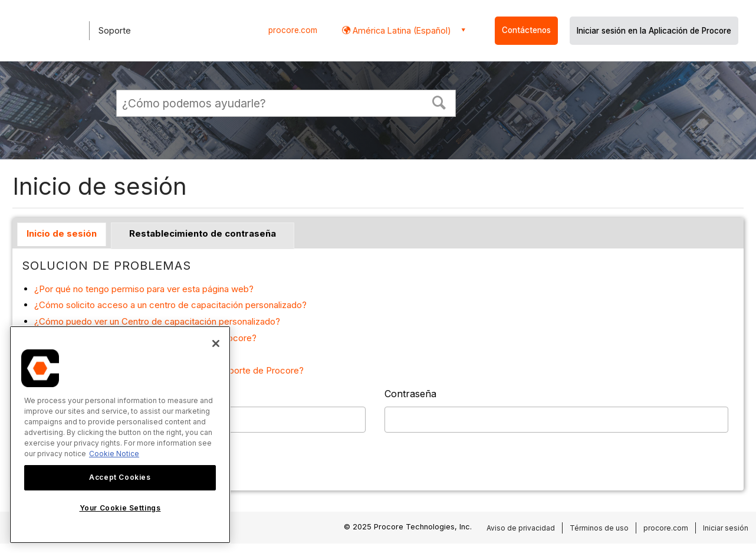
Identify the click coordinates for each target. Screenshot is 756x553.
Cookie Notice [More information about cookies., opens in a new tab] (114, 454)
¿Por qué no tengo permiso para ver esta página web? (144, 289)
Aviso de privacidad (521, 528)
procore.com (293, 30)
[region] (120, 435)
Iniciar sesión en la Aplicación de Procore (654, 31)
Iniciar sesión (726, 528)
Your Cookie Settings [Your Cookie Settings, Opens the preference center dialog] (120, 508)
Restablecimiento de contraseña (203, 233)
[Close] (216, 343)
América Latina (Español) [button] (401, 30)
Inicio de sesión (62, 233)
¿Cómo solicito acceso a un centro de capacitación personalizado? (170, 305)
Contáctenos (526, 30)
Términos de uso (599, 528)
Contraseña (410, 394)
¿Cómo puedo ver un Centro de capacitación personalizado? (157, 321)
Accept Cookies (120, 477)
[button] (439, 102)
